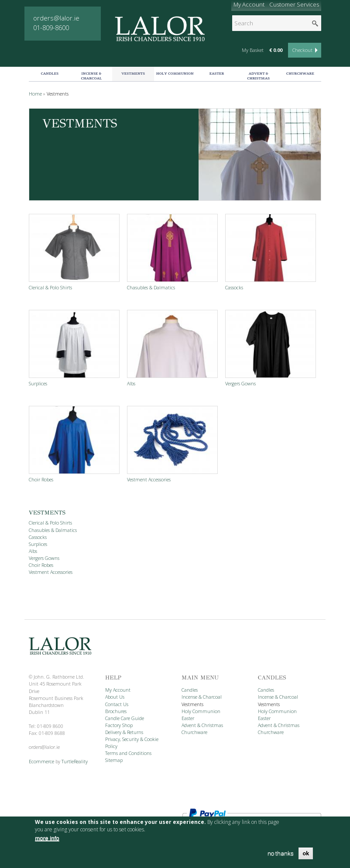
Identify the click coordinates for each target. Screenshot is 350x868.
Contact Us (117, 704)
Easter (217, 74)
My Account (249, 4)
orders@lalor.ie (56, 18)
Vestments (133, 74)
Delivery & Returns (124, 732)
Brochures (116, 711)
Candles (50, 74)
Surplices (38, 384)
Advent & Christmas (258, 76)
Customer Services (293, 6)
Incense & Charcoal (92, 76)
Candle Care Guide (125, 718)
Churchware (300, 74)
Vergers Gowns (240, 384)
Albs (131, 384)
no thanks (281, 853)
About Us (115, 697)
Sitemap (114, 760)
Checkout (302, 50)
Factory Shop (119, 725)
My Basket (253, 50)
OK (306, 853)
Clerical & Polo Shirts (50, 288)
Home (35, 94)
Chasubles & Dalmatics (151, 288)
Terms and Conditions (128, 753)
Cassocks (234, 288)
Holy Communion (175, 74)
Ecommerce (41, 762)
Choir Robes (41, 480)
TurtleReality (75, 762)
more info (47, 838)
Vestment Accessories (149, 480)
